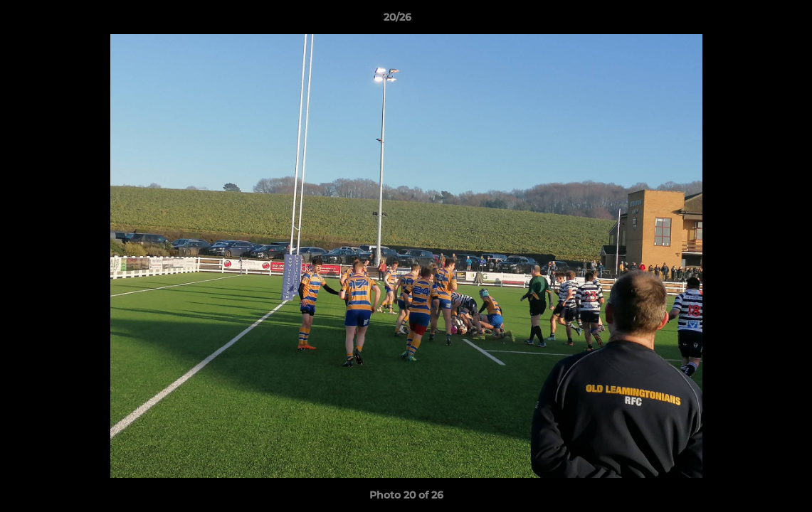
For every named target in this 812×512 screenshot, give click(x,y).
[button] (752, 21)
